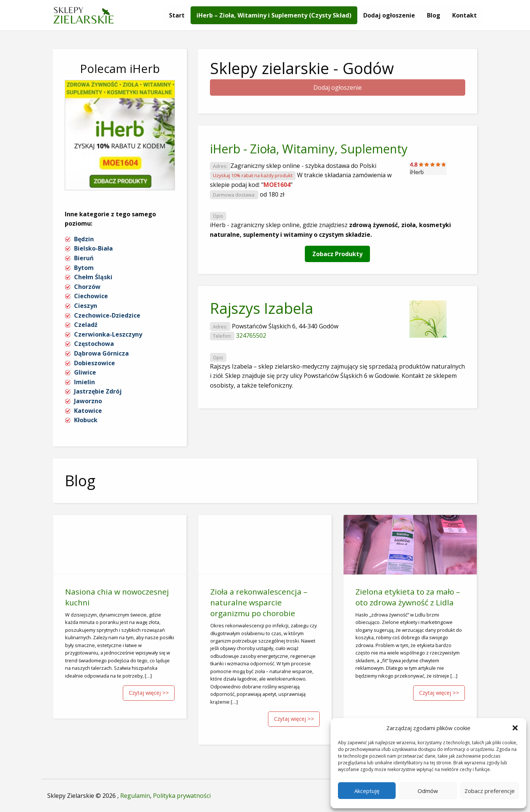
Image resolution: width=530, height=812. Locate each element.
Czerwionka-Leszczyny (108, 334)
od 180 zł (272, 194)
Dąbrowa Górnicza (101, 353)
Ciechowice (91, 296)
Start (177, 15)
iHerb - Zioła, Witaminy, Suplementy (309, 149)
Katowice (88, 411)
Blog (434, 15)
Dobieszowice (95, 363)
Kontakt (464, 15)
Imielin (84, 382)
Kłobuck (86, 420)
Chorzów (87, 287)
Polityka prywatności (182, 796)
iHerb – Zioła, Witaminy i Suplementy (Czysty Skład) (274, 15)
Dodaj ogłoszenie (389, 15)
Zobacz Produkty (337, 254)
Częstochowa (94, 344)
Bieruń (84, 258)
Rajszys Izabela (262, 308)
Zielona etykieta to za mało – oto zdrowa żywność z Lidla (408, 597)
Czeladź (86, 325)
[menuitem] (177, 15)
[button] (515, 728)
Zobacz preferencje (490, 791)
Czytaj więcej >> (149, 693)
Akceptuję (367, 791)
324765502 (251, 335)
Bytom (84, 268)
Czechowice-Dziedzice (107, 315)
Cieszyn (86, 306)
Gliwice (85, 372)
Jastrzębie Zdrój (98, 391)
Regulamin (135, 796)
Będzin (84, 239)
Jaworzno (88, 401)
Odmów (428, 791)
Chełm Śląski (93, 277)
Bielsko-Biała (93, 248)
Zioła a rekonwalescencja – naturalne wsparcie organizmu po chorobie (259, 602)
